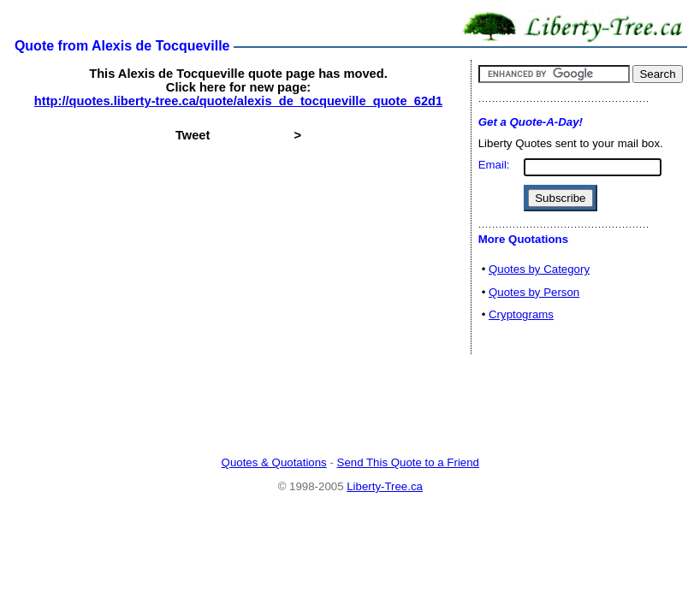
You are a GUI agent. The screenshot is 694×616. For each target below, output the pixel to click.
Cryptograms (521, 314)
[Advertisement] (350, 406)
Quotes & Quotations (274, 462)
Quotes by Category (539, 269)
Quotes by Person (534, 292)
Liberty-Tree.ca (385, 486)
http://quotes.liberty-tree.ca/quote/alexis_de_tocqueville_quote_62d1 (238, 101)
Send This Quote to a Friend (408, 462)
